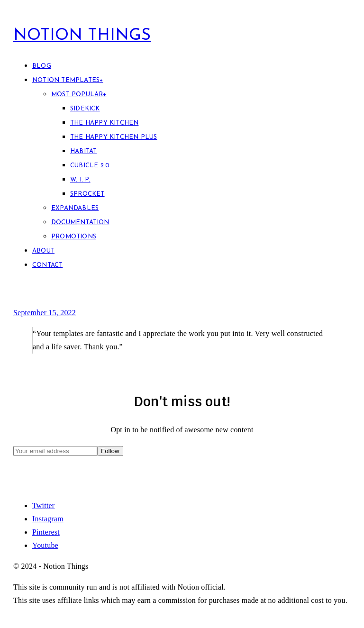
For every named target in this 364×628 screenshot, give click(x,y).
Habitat (83, 151)
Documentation (80, 223)
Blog (42, 66)
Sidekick (85, 109)
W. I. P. (80, 180)
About (43, 251)
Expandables (75, 208)
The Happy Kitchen (104, 123)
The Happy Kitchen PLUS (114, 137)
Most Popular (79, 95)
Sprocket (87, 194)
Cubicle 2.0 (90, 166)
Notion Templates (68, 80)
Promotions (74, 237)
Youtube (45, 545)
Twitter (43, 505)
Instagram (48, 519)
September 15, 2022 (45, 313)
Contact (47, 265)
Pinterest (46, 532)
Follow (110, 451)
